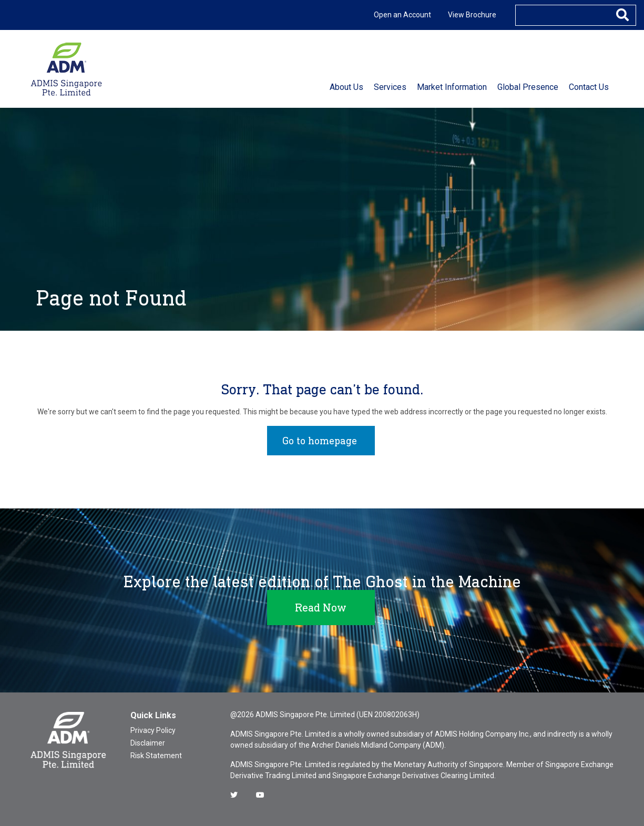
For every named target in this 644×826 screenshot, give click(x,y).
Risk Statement (156, 756)
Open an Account (402, 15)
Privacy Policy (153, 730)
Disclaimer (148, 743)
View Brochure (472, 15)
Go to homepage (320, 441)
